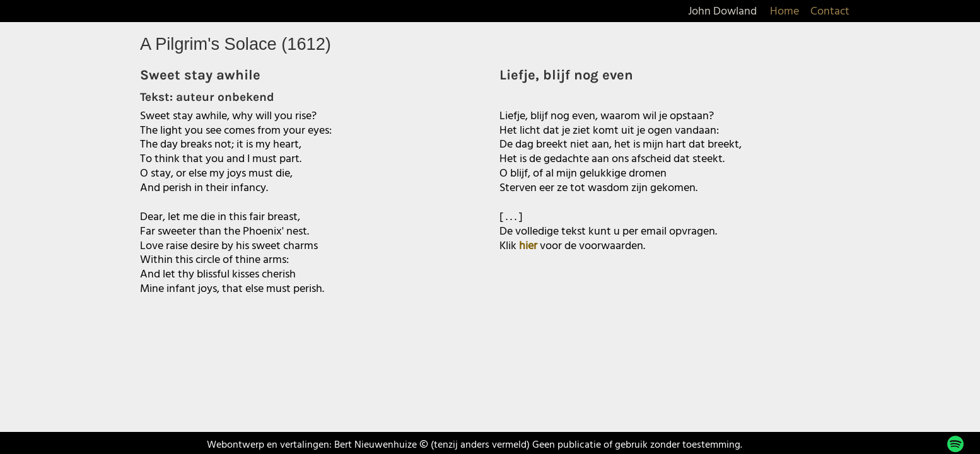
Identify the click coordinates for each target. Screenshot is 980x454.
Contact (830, 12)
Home (785, 12)
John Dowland (722, 12)
